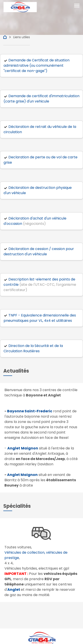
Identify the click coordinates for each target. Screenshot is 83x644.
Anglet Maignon (22, 475)
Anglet (14, 590)
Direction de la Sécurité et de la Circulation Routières (33, 348)
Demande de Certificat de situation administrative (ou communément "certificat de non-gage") (37, 65)
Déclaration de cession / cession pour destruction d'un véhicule (39, 251)
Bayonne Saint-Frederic (30, 411)
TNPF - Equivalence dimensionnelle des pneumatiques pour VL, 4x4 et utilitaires (40, 318)
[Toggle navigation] (77, 6)
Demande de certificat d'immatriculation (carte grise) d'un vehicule (41, 99)
